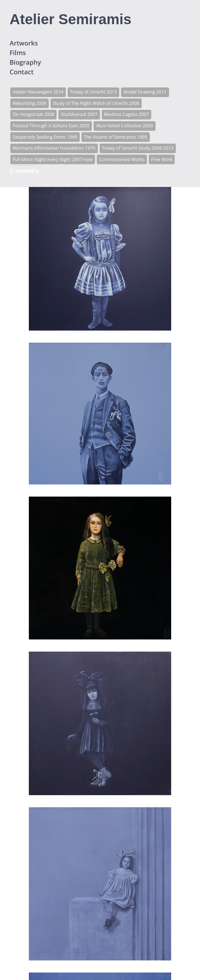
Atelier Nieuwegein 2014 (38, 92)
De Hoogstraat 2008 (34, 114)
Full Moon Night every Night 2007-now (53, 159)
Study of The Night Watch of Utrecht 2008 (96, 103)
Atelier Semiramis (70, 19)
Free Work (162, 159)
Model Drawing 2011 (145, 92)
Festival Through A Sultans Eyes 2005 (51, 126)
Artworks (24, 43)
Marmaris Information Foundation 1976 (54, 148)
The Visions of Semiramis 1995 (115, 137)
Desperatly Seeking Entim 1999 (45, 137)
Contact (22, 72)
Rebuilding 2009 (30, 103)
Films (18, 53)
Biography (25, 62)
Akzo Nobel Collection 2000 (125, 126)
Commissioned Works (122, 159)
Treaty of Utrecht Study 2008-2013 (138, 148)
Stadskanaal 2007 (79, 114)
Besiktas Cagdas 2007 (126, 114)
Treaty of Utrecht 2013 (94, 92)
